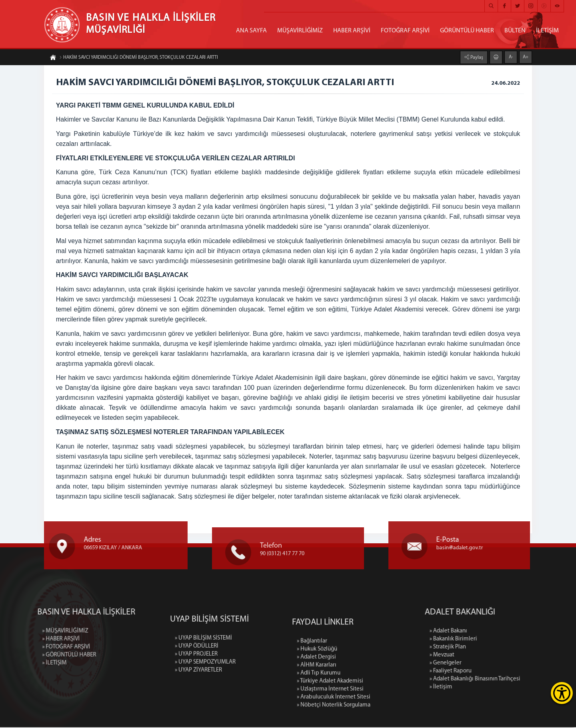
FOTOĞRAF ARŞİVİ (405, 31)
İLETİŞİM (547, 31)
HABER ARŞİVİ (352, 31)
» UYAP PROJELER (196, 695)
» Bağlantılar (312, 699)
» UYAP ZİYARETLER (198, 711)
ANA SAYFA (251, 31)
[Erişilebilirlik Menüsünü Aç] (562, 693)
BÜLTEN (515, 31)
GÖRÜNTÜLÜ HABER (467, 31)
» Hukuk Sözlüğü (317, 707)
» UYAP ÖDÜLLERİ (197, 687)
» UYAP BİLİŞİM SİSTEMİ (203, 679)
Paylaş (476, 56)
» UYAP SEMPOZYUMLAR (205, 703)
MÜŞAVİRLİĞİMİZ (300, 31)
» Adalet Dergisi (316, 715)
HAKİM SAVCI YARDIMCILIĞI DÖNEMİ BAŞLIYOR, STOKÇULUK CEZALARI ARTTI (139, 59)
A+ (526, 56)
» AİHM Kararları (317, 723)
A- (511, 56)
